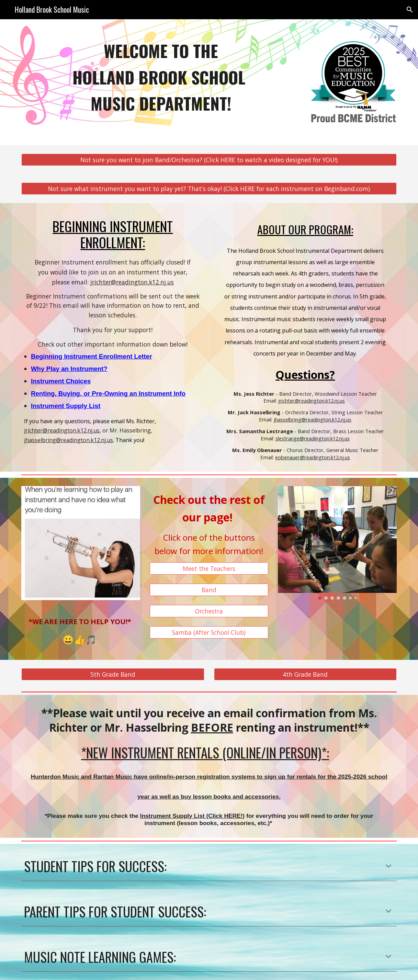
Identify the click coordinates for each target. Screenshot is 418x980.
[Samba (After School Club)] (209, 632)
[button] (410, 10)
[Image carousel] (337, 543)
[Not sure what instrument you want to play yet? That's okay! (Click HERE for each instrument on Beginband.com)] (209, 189)
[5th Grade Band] (113, 674)
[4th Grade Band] (306, 674)
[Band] (209, 590)
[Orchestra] (209, 611)
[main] (161, 77)
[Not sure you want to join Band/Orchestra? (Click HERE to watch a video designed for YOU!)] (209, 160)
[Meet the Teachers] (209, 569)
